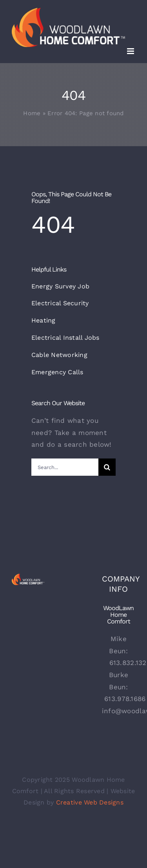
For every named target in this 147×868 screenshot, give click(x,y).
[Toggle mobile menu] (131, 51)
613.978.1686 (125, 699)
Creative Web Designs (90, 802)
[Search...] (65, 467)
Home (32, 113)
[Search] (107, 467)
